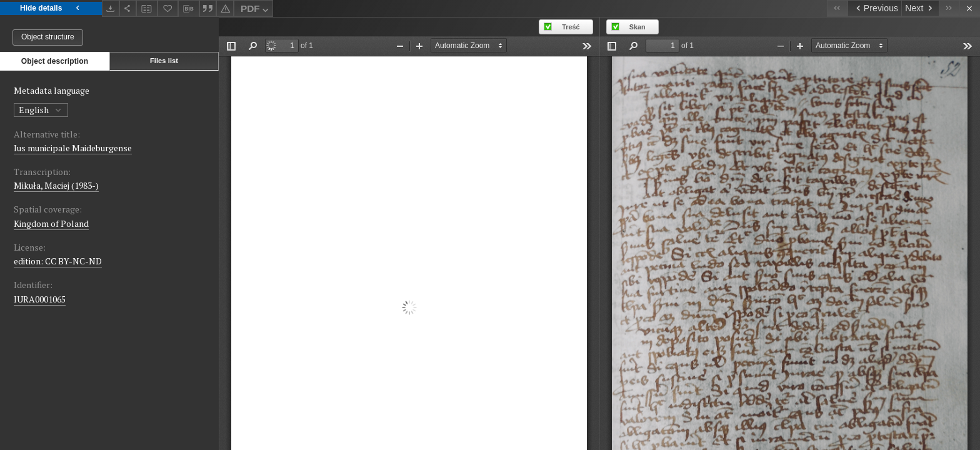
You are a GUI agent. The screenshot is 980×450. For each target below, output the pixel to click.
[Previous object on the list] (874, 8)
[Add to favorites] (168, 8)
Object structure (48, 37)
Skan (637, 27)
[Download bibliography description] (189, 9)
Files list (164, 61)
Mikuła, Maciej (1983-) (56, 185)
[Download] (111, 8)
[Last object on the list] (949, 8)
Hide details (51, 8)
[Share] (128, 8)
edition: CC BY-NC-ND (58, 261)
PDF (256, 10)
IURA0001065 (40, 299)
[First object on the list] (837, 8)
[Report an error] (225, 8)
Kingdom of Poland (51, 223)
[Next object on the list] (920, 8)
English (41, 110)
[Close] (970, 8)
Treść (571, 27)
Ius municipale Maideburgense (73, 148)
